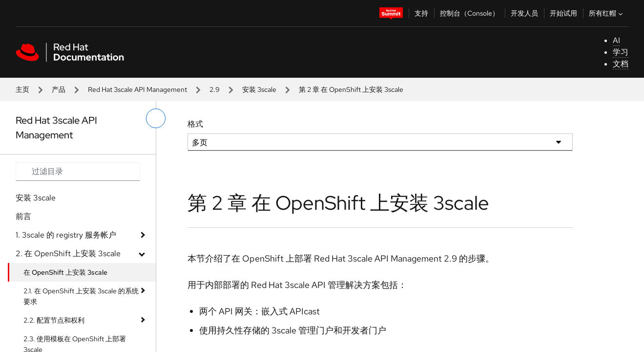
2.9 (215, 89)
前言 (23, 216)
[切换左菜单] (156, 118)
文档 (621, 64)
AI (616, 40)
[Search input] (78, 172)
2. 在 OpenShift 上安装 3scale (68, 253)
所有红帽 (607, 13)
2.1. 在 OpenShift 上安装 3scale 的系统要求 (81, 296)
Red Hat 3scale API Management (137, 89)
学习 (621, 52)
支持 (421, 13)
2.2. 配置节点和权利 (54, 320)
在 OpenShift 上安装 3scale (65, 272)
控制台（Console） (469, 13)
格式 (195, 124)
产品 (59, 89)
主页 (22, 89)
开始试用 (563, 13)
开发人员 (524, 13)
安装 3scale (259, 89)
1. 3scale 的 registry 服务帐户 (66, 235)
